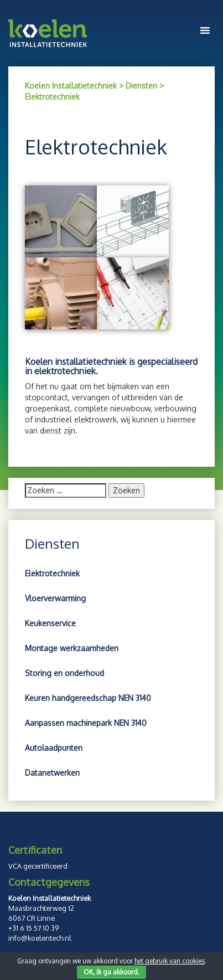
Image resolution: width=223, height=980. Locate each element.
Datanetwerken (52, 773)
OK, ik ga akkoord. (111, 972)
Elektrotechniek (52, 573)
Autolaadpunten (54, 748)
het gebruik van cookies (170, 961)
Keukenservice (50, 623)
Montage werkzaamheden (72, 648)
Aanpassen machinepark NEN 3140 (86, 723)
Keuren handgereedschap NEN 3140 (88, 698)
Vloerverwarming (55, 598)
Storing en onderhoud (64, 673)
